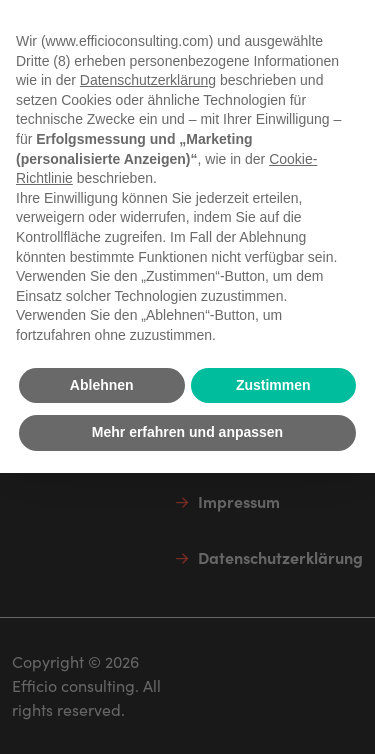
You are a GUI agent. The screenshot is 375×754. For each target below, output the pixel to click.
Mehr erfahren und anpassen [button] (187, 432)
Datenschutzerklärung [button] (148, 80)
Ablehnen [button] (102, 385)
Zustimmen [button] (273, 385)
